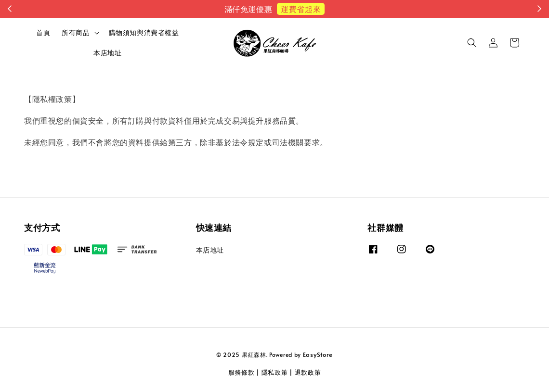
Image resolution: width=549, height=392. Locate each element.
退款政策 (308, 372)
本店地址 (107, 53)
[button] (472, 43)
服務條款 (242, 372)
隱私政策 (275, 372)
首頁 (43, 32)
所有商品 (76, 33)
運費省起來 (301, 9)
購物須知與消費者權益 (144, 32)
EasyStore (318, 354)
